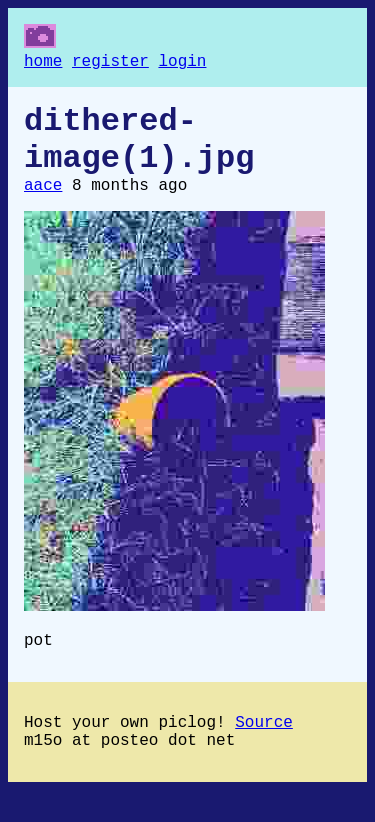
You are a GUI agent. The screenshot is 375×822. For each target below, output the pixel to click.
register (110, 64)
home (43, 64)
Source (264, 749)
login (182, 64)
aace (43, 204)
